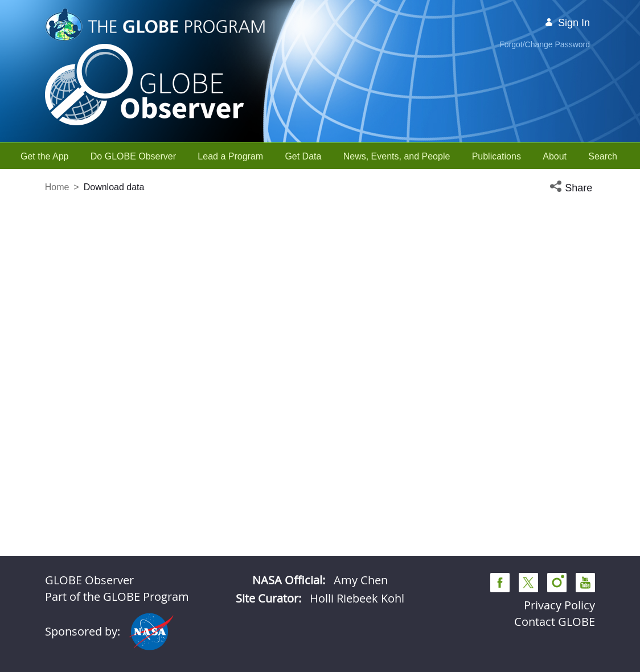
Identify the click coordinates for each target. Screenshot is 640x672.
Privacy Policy (559, 605)
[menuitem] (45, 156)
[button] (572, 188)
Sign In (567, 23)
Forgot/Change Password (545, 44)
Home (57, 187)
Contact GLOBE (555, 622)
